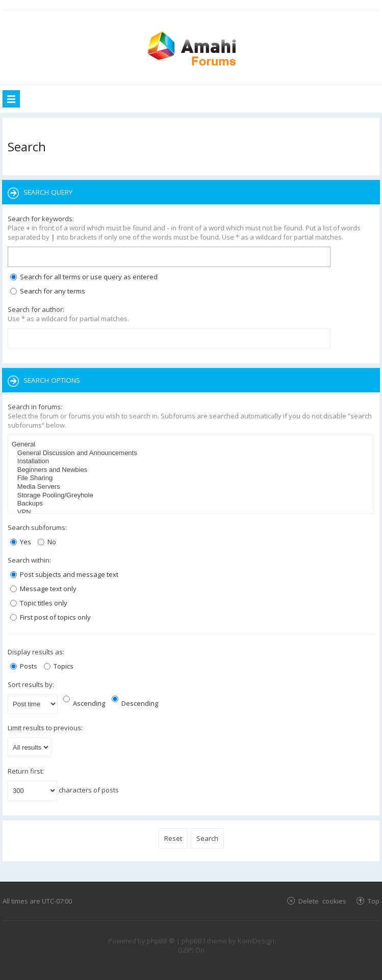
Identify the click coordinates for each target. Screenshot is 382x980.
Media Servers (192, 487)
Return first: (26, 771)
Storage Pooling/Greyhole (192, 496)
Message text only (43, 589)
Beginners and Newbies (192, 470)
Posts (24, 666)
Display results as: (36, 652)
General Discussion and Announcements (192, 453)
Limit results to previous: (45, 728)
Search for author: (36, 309)
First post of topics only (50, 617)
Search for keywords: (41, 219)
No (47, 542)
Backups (192, 504)
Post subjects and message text (64, 574)
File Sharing (192, 478)
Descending (135, 703)
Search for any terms (48, 291)
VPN (192, 512)
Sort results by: (31, 684)
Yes (21, 542)
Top (374, 901)
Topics (59, 666)
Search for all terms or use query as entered (84, 277)
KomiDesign (256, 941)
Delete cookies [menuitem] (322, 901)
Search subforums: (37, 527)
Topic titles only (39, 603)
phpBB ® (161, 941)
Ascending (84, 703)
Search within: (29, 560)
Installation (192, 461)
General (192, 445)
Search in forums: (35, 407)
